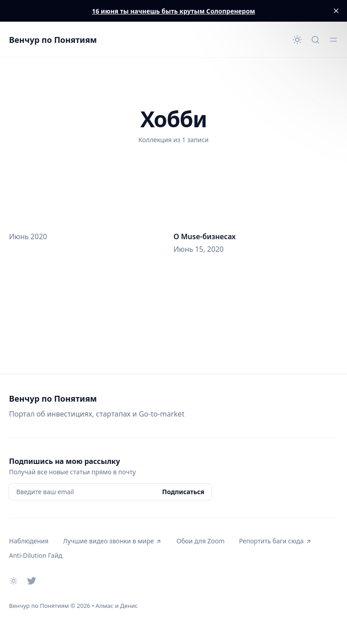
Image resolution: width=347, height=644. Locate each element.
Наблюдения (29, 541)
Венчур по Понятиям (53, 40)
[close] (336, 11)
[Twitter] (32, 581)
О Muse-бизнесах (205, 236)
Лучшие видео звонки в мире (112, 541)
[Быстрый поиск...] (315, 40)
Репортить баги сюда (275, 541)
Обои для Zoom (200, 541)
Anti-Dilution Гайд (36, 555)
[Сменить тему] (297, 40)
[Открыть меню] (333, 40)
